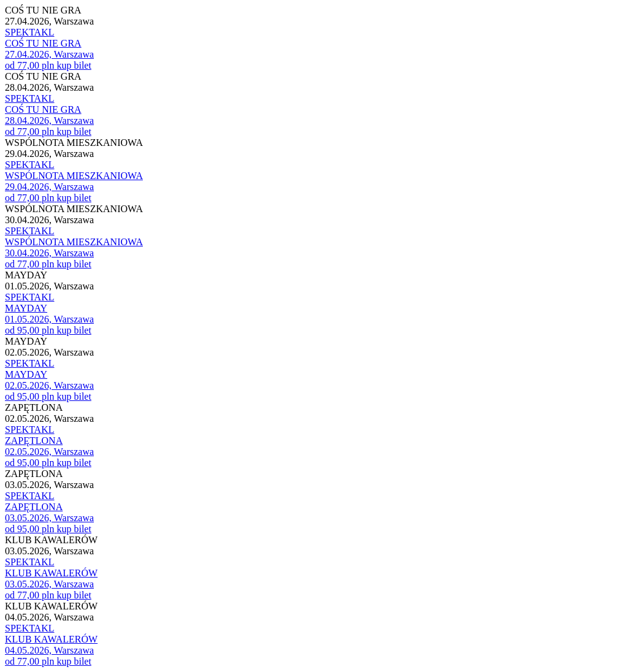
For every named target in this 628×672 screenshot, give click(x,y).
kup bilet (74, 65)
